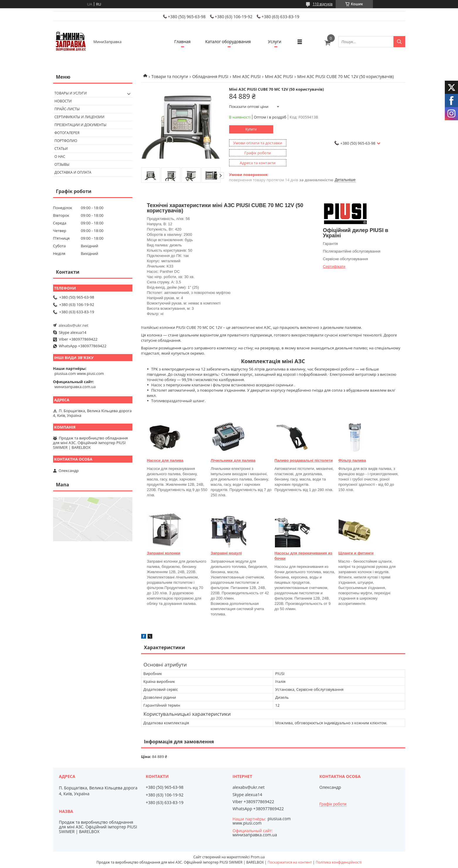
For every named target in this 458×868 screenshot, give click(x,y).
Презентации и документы (81, 125)
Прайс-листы (67, 109)
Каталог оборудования (228, 42)
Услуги (274, 42)
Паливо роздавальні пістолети (304, 460)
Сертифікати (334, 267)
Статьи (61, 149)
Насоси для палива (165, 460)
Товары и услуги (71, 93)
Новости (63, 101)
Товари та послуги (170, 76)
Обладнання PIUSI (210, 76)
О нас (60, 156)
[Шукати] (399, 42)
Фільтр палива (352, 460)
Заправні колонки (164, 553)
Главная (182, 42)
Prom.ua (258, 857)
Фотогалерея (67, 133)
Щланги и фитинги (356, 553)
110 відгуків (323, 4)
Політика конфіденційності (339, 862)
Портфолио (66, 141)
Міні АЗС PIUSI (247, 76)
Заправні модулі (226, 553)
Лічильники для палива (233, 460)
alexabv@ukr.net (73, 325)
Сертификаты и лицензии (80, 117)
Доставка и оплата (73, 172)
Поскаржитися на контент (290, 862)
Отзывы (62, 164)
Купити (251, 129)
